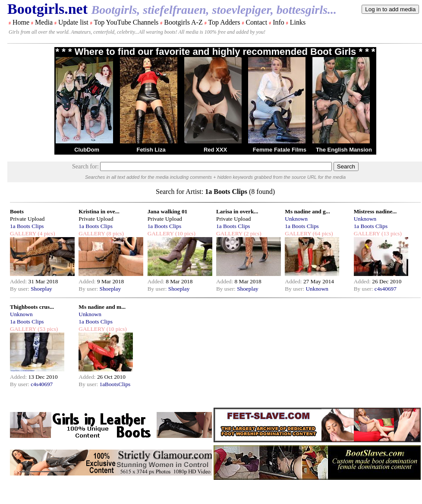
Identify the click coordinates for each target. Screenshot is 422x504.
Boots (17, 211)
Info (279, 22)
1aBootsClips (115, 384)
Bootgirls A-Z (183, 22)
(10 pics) (185, 233)
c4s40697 (386, 289)
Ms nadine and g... (307, 211)
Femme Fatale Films (280, 150)
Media (44, 22)
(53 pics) (47, 329)
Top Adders (224, 22)
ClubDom (87, 150)
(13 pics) (391, 233)
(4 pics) (46, 233)
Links (298, 22)
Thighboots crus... (32, 307)
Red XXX (215, 150)
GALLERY (23, 233)
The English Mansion (344, 150)
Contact (256, 22)
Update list (73, 22)
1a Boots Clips (27, 226)
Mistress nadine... (375, 211)
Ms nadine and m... (102, 307)
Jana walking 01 (168, 211)
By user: (20, 289)
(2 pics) (252, 233)
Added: (19, 281)
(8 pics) (114, 233)
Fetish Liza (151, 150)
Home (21, 22)
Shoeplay (41, 289)
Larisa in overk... (237, 211)
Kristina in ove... (99, 211)
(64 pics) (322, 233)
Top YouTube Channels (126, 22)
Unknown (296, 219)
